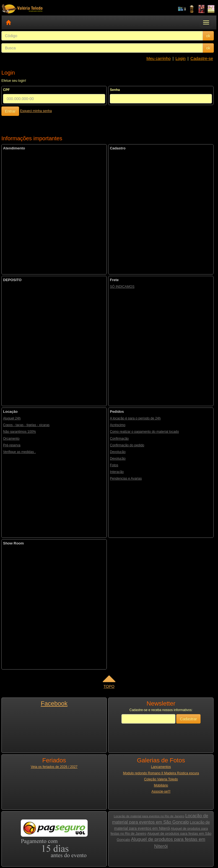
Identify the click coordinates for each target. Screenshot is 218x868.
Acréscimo (118, 425)
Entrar (10, 111)
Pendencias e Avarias (126, 478)
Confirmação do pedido (127, 445)
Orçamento (11, 439)
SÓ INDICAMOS (122, 287)
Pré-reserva (12, 445)
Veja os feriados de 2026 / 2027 (54, 767)
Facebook (54, 703)
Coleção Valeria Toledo (161, 779)
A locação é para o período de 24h (135, 418)
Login (181, 58)
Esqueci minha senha (36, 111)
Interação (117, 472)
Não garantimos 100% (20, 432)
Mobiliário (161, 785)
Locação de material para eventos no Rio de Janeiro (149, 816)
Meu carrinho (159, 58)
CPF (6, 90)
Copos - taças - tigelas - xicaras (26, 425)
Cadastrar (188, 719)
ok (208, 36)
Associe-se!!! (161, 791)
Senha (115, 90)
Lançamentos (161, 767)
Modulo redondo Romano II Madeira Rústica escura (161, 773)
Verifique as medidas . (19, 452)
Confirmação (119, 439)
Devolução (118, 452)
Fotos (114, 465)
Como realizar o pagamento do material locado (144, 432)
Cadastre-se (202, 58)
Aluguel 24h (12, 418)
